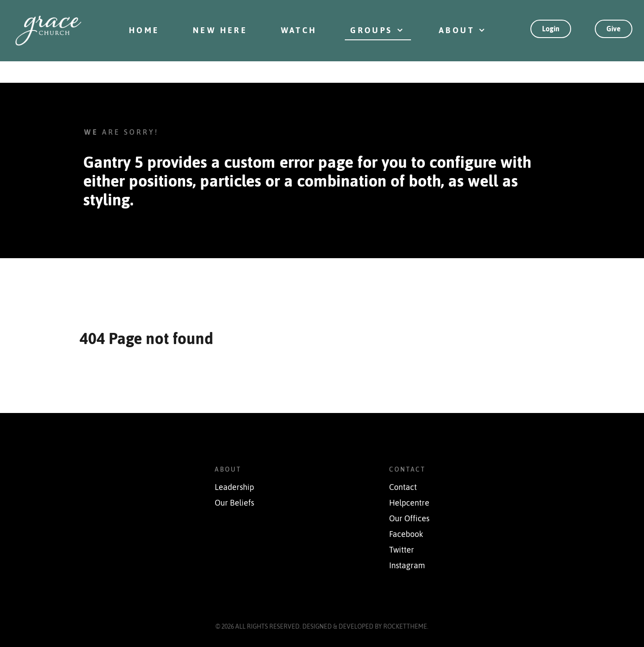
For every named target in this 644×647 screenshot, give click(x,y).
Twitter (402, 550)
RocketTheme (405, 626)
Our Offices (409, 519)
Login (551, 29)
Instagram (407, 566)
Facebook (406, 534)
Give (614, 29)
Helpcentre (409, 503)
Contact (403, 487)
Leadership (234, 487)
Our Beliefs (234, 503)
